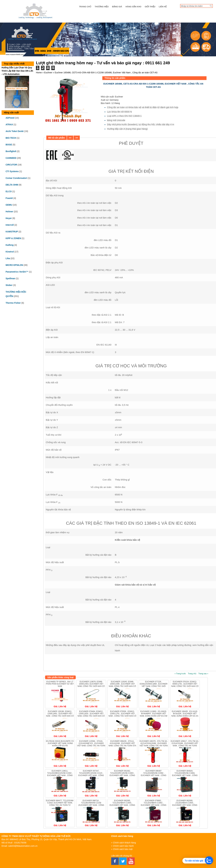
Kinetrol (10, 252)
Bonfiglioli (11, 151)
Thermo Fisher (13, 303)
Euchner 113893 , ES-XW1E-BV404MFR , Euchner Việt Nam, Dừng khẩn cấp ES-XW (154, 714)
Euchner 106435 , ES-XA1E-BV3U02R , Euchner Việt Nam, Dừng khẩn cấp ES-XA (185, 714)
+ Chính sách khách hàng (124, 843)
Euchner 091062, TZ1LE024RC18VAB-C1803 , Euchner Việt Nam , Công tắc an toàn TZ (122, 774)
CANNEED (11, 158)
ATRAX (9, 125)
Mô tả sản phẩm (56, 138)
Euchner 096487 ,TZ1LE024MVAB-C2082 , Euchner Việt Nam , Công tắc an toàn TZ (154, 774)
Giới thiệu (150, 7)
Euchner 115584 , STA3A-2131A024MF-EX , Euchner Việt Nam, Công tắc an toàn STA (91, 745)
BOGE (9, 145)
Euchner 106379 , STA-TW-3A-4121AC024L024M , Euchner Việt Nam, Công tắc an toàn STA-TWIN (154, 745)
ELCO (9, 191)
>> (70, 138)
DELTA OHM (12, 185)
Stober (9, 285)
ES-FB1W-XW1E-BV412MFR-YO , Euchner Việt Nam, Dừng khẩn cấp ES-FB (60, 743)
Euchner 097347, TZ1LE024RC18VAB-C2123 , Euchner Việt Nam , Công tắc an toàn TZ (91, 774)
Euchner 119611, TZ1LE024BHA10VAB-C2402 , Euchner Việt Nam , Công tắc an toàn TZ (60, 774)
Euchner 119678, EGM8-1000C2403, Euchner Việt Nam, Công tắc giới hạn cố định (91, 685)
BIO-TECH (11, 138)
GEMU (9, 205)
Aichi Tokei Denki (15, 131)
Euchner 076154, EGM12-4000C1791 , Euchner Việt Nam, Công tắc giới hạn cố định (185, 685)
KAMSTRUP (12, 232)
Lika (8, 258)
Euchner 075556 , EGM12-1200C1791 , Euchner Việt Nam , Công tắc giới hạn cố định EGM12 (122, 715)
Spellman (10, 278)
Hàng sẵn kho (133, 7)
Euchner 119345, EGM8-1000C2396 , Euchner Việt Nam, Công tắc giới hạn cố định (122, 685)
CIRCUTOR (11, 165)
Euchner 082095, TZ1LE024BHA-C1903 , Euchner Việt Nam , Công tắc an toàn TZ (122, 804)
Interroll (10, 225)
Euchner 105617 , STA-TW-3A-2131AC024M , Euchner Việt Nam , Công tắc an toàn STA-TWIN (185, 745)
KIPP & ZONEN (13, 238)
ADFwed (10, 118)
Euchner (48, 73)
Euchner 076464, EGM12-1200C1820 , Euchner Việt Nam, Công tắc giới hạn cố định (91, 715)
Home (39, 73)
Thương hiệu (102, 7)
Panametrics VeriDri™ (17, 272)
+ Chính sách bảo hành (122, 846)
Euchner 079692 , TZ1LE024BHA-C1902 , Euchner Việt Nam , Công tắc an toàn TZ (154, 804)
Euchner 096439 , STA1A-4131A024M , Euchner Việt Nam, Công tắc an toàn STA (122, 743)
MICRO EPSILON (14, 265)
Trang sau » (203, 674)
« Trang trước (180, 674)
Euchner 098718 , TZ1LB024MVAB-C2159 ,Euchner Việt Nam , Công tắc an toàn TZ (91, 804)
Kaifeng (10, 245)
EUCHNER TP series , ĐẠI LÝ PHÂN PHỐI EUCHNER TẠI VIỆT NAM (60, 684)
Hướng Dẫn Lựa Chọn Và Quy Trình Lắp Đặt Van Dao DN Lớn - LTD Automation (17, 71)
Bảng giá (117, 7)
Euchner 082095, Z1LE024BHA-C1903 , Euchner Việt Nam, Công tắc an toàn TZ (185, 804)
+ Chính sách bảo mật (122, 849)
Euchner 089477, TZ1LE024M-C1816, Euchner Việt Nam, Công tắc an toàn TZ (60, 803)
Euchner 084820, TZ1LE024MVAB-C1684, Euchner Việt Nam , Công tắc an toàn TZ (185, 774)
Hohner (9, 212)
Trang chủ (85, 7)
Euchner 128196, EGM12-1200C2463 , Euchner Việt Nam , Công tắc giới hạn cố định (60, 715)
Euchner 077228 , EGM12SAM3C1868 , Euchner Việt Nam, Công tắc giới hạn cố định (154, 685)
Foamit (9, 198)
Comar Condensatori (16, 178)
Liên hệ (163, 7)
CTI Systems (12, 171)
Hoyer (9, 218)
